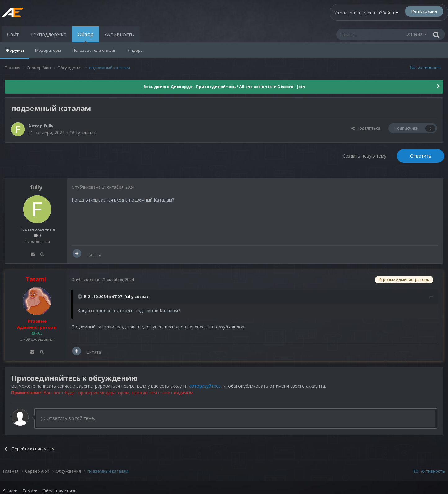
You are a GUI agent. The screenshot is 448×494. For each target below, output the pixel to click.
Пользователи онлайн (94, 50)
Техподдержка (48, 34)
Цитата (94, 254)
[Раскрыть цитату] (80, 296)
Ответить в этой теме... (69, 418)
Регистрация (424, 11)
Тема (30, 491)
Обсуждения (83, 133)
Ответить (421, 156)
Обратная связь (60, 491)
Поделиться (366, 128)
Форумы (15, 50)
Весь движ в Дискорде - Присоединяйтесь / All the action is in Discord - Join (224, 87)
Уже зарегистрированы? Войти (366, 13)
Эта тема (414, 34)
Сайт (13, 34)
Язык (10, 491)
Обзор (86, 37)
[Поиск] (371, 34)
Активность (119, 34)
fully (49, 126)
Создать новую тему (364, 156)
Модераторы (48, 50)
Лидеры (136, 50)
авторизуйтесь (205, 386)
